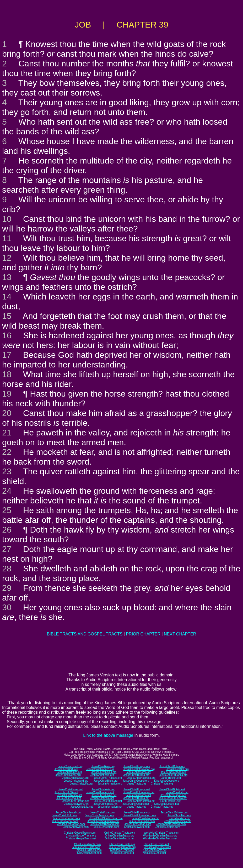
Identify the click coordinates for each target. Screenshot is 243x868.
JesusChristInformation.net (139, 792)
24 (7, 491)
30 (7, 607)
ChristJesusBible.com (167, 827)
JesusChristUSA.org (66, 769)
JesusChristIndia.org (102, 775)
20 (7, 413)
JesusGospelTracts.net (158, 847)
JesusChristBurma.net (136, 798)
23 (7, 471)
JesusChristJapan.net (173, 795)
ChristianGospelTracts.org (81, 836)
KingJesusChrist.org (122, 853)
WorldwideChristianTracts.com (161, 833)
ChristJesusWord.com (137, 827)
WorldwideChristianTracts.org (160, 836)
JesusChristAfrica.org (70, 772)
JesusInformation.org (110, 784)
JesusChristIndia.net (102, 798)
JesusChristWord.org (76, 781)
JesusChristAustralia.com (171, 824)
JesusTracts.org (136, 784)
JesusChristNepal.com (65, 821)
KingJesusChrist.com (89, 853)
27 (7, 549)
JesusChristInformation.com (139, 815)
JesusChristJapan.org (173, 772)
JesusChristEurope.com (137, 812)
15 (7, 316)
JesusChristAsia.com (102, 812)
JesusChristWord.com (76, 827)
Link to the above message (108, 735)
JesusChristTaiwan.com (71, 824)
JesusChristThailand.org (108, 778)
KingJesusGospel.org (167, 781)
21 (7, 433)
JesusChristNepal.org (68, 775)
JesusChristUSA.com (64, 815)
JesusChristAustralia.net (141, 801)
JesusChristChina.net (104, 795)
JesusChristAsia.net (103, 789)
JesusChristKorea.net (138, 795)
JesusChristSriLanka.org (173, 775)
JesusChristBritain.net (172, 789)
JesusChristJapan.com (138, 824)
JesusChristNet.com (179, 815)
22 (7, 452)
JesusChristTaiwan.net (75, 801)
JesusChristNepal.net (68, 798)
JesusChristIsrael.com (68, 812)
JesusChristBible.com (106, 827)
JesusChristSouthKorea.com (106, 818)
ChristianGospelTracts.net (81, 838)
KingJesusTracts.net (155, 850)
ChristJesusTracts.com (87, 844)
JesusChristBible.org (105, 781)
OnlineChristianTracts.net (120, 838)
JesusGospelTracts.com (86, 847)
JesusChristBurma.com (66, 818)
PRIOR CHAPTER (143, 634)
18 (7, 374)
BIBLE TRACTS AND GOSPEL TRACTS (85, 634)
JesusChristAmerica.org (100, 769)
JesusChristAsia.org (103, 766)
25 (7, 510)
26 (7, 530)
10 (7, 219)
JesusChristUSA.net (66, 792)
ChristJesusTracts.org (122, 844)
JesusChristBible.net (106, 804)
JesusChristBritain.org (172, 766)
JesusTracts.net (136, 807)
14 (7, 297)
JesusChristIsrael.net (70, 789)
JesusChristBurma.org (136, 775)
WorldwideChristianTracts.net (160, 838)
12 (7, 258)
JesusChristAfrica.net (70, 795)
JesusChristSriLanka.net (173, 798)
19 (7, 394)
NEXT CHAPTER (180, 634)
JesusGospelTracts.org (122, 847)
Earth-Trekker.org (171, 778)
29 (7, 588)
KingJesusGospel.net (167, 804)
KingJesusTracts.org (122, 850)
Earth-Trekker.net (171, 801)
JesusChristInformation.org (139, 769)
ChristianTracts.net (162, 807)
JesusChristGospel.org (136, 781)
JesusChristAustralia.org (141, 778)
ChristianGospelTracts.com (80, 833)
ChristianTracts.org (162, 784)
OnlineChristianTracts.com (119, 833)
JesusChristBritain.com (174, 812)
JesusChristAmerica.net (100, 792)
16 (7, 335)
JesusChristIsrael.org (70, 766)
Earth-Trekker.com (180, 818)
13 (7, 277)
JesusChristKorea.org (138, 772)
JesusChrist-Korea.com (146, 818)
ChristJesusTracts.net (156, 844)
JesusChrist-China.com (178, 821)
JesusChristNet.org (177, 769)
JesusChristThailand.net (108, 801)
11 (7, 238)
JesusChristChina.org (104, 772)
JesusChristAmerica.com (99, 815)
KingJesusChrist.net (154, 853)
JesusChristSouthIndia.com (103, 821)
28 (7, 569)
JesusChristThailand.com (105, 824)
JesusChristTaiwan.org (75, 778)
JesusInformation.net (110, 807)
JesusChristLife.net (177, 792)
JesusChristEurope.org (137, 766)
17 (7, 355)
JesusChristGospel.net (136, 804)
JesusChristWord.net (76, 804)
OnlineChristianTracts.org (120, 836)
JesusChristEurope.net (136, 789)
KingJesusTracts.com (89, 850)
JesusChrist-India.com (142, 821)
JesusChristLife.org (81, 784)
